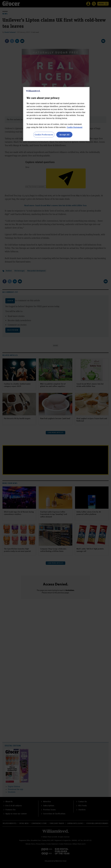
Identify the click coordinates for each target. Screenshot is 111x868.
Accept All (64, 135)
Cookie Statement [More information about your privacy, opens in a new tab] (75, 127)
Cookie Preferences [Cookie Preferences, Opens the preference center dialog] (44, 135)
